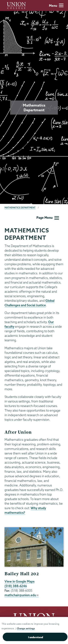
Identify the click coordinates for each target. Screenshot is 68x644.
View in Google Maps (19, 581)
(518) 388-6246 (16, 586)
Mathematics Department (20, 208)
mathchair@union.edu (22, 595)
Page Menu (48, 218)
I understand (36, 637)
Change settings (26, 628)
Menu (56, 6)
